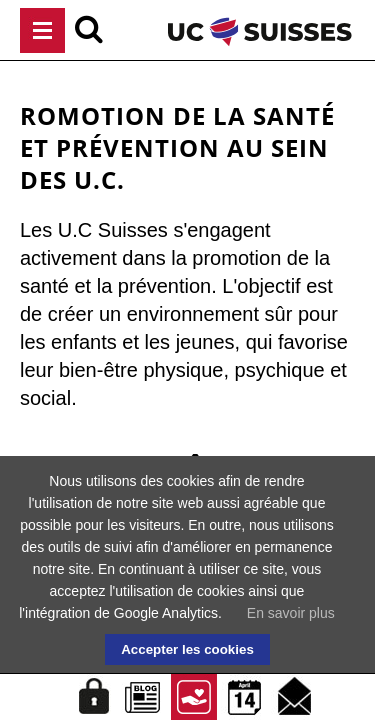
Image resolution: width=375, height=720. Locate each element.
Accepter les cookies (187, 649)
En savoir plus (291, 613)
